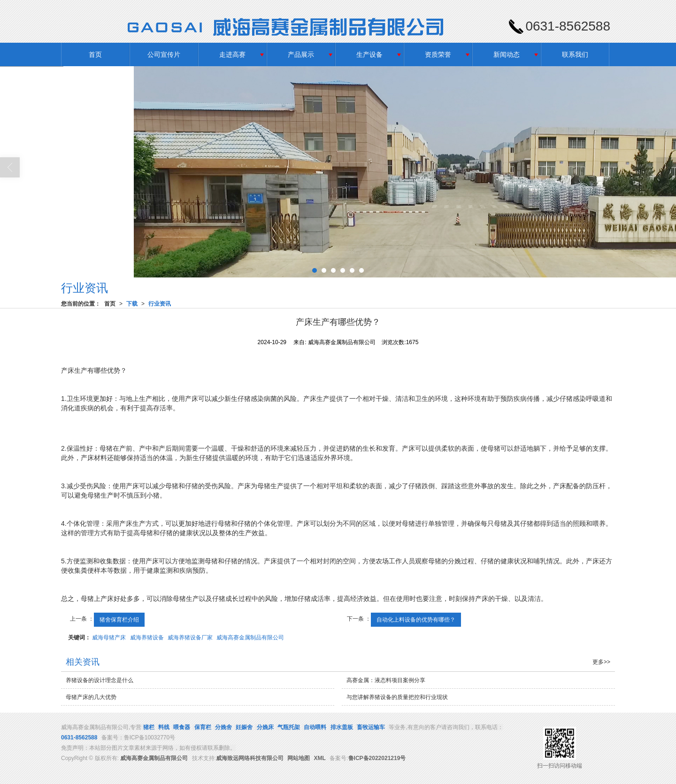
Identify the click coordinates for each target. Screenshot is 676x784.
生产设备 (369, 54)
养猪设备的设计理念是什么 (100, 680)
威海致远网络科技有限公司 (250, 758)
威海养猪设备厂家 (190, 638)
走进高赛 (232, 54)
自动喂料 (315, 727)
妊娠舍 (244, 727)
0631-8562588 (79, 738)
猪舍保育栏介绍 (119, 620)
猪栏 (149, 727)
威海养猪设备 (147, 638)
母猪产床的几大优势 (91, 697)
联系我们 (575, 54)
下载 (132, 304)
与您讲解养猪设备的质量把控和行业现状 (397, 697)
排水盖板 (342, 727)
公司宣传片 (164, 54)
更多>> (601, 662)
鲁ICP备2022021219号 (377, 758)
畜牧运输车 (371, 727)
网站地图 (299, 758)
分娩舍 (223, 727)
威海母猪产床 (109, 638)
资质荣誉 (438, 54)
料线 (164, 727)
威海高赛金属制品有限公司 (250, 638)
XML (320, 758)
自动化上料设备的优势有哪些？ (416, 620)
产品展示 (301, 54)
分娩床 (265, 727)
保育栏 (203, 727)
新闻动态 (507, 54)
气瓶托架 (289, 727)
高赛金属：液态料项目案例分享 (386, 680)
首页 (95, 54)
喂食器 (182, 727)
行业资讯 (160, 304)
